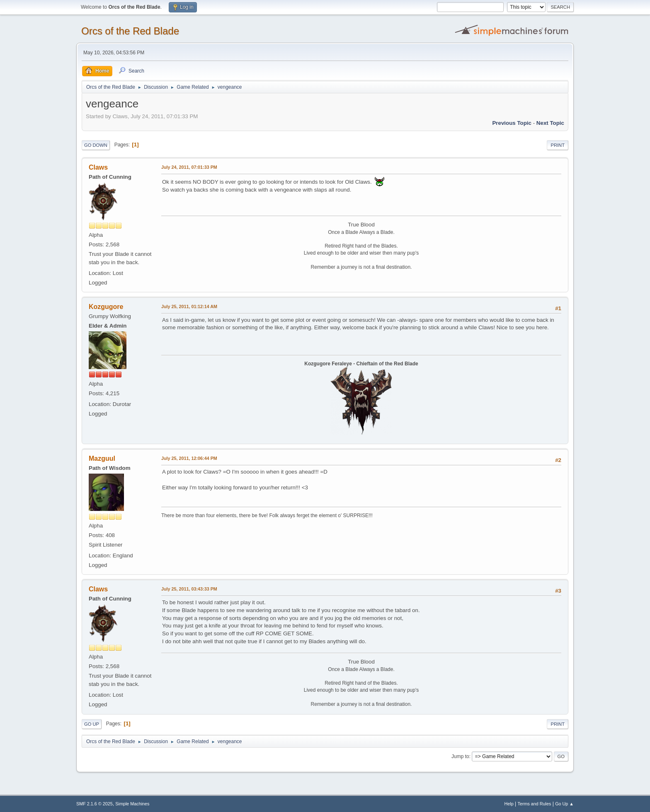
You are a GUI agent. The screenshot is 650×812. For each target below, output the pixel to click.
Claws (98, 167)
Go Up (92, 724)
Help (509, 804)
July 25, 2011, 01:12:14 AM (189, 306)
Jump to (460, 756)
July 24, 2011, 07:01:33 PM (189, 167)
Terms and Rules (535, 804)
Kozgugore (106, 307)
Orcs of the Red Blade (130, 31)
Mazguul (102, 458)
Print (558, 145)
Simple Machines (132, 804)
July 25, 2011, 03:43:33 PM (189, 589)
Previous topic (512, 123)
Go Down (96, 145)
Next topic (550, 123)
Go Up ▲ (564, 804)
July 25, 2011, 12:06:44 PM (189, 458)
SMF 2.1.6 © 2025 (95, 804)
